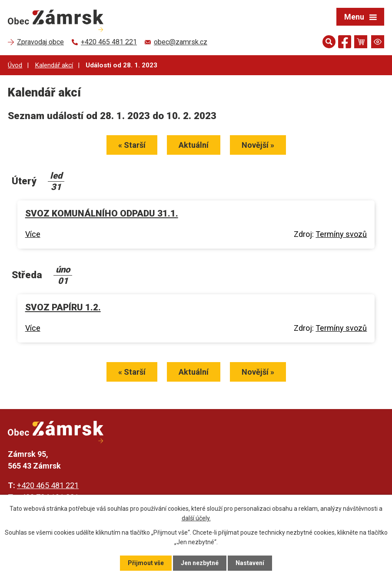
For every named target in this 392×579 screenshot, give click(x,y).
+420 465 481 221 (48, 485)
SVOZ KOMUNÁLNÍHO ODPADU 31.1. (102, 213)
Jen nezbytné (200, 563)
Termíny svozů (341, 234)
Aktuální (194, 145)
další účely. (196, 518)
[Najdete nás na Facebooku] (345, 43)
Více (33, 234)
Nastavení (250, 563)
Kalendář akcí (54, 65)
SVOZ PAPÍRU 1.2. (63, 307)
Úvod (15, 65)
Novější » (258, 145)
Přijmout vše (146, 563)
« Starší (132, 145)
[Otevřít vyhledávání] (329, 42)
